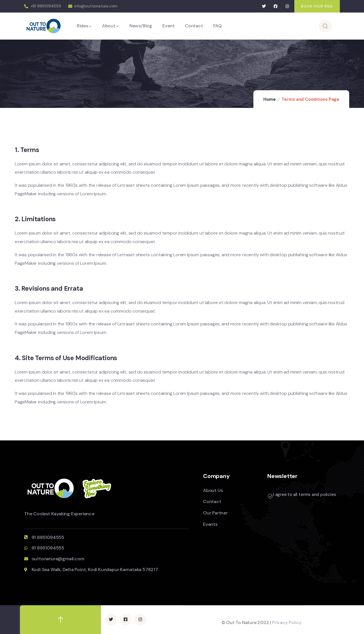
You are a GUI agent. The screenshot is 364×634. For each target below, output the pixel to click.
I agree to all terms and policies (304, 495)
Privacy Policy (287, 622)
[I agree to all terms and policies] (270, 496)
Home (270, 99)
